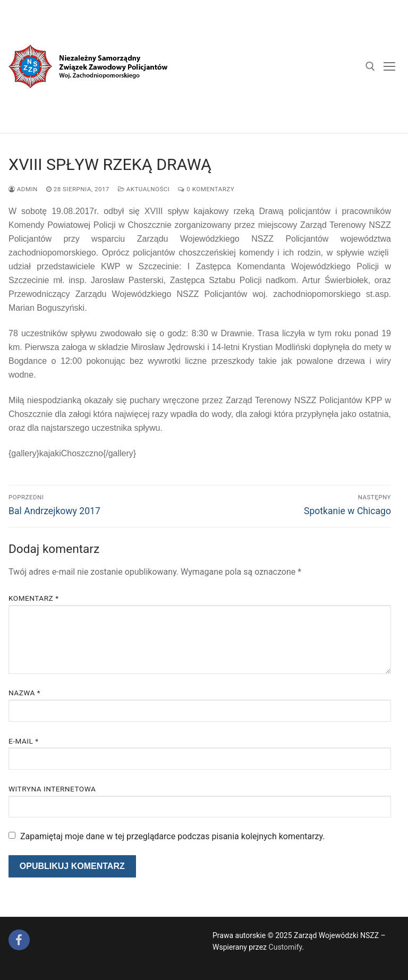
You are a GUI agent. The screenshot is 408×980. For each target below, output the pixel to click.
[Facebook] (19, 940)
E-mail (24, 741)
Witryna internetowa (52, 789)
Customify (286, 947)
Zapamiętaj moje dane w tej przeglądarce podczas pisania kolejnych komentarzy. (173, 836)
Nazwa (24, 693)
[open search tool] (370, 66)
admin (23, 189)
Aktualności (144, 189)
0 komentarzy (206, 189)
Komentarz (33, 598)
